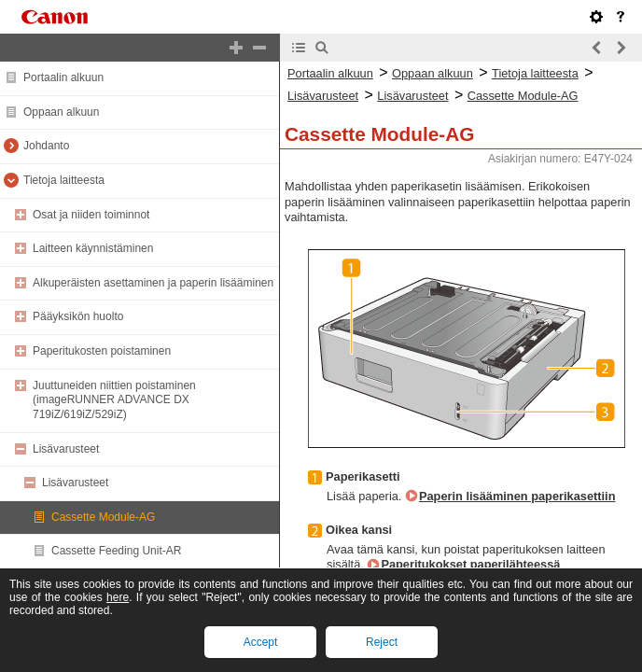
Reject (382, 642)
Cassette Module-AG (103, 517)
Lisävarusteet (66, 449)
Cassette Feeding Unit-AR (116, 551)
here (118, 597)
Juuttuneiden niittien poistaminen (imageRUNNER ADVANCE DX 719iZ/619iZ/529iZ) (114, 400)
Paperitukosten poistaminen (102, 351)
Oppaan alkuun (61, 112)
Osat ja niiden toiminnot (91, 215)
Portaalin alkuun (63, 77)
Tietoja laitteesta (64, 180)
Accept (261, 642)
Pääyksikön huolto (78, 316)
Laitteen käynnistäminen (93, 248)
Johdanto (46, 146)
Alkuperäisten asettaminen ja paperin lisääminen (153, 283)
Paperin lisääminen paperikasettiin (517, 496)
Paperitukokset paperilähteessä (470, 564)
